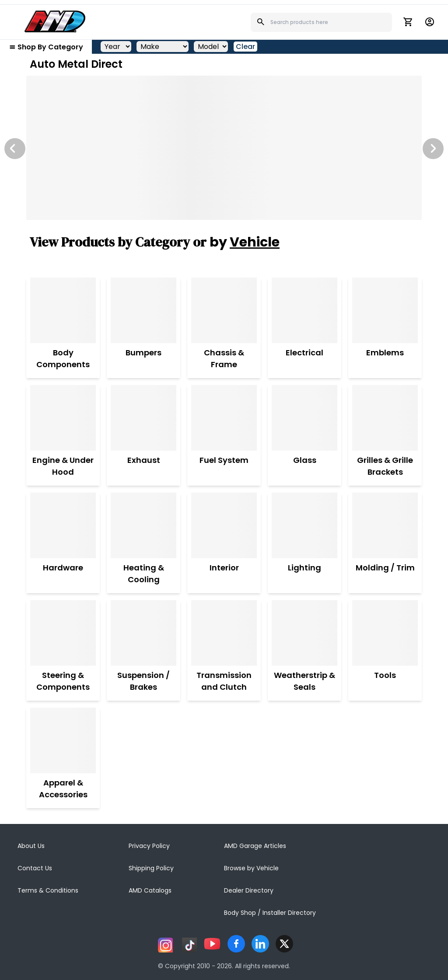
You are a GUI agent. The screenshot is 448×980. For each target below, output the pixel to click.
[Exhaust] (143, 418)
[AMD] (55, 21)
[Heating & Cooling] (143, 525)
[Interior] (224, 525)
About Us (31, 846)
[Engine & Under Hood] (63, 418)
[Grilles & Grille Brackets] (385, 418)
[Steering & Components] (63, 633)
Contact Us (35, 868)
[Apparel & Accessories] (63, 740)
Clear (245, 47)
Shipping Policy (151, 868)
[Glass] (304, 418)
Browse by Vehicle (251, 868)
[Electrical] (304, 310)
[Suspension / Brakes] (143, 633)
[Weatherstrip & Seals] (304, 633)
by (245, 242)
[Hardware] (63, 525)
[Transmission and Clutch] (224, 633)
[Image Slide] (224, 148)
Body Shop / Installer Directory (270, 913)
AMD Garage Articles (255, 846)
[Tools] (385, 633)
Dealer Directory (249, 890)
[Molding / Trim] (385, 525)
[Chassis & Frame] (224, 310)
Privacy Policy (149, 846)
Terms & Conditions (48, 890)
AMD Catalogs (150, 890)
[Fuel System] (224, 418)
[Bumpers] (143, 310)
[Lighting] (304, 525)
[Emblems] (385, 310)
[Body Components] (63, 310)
